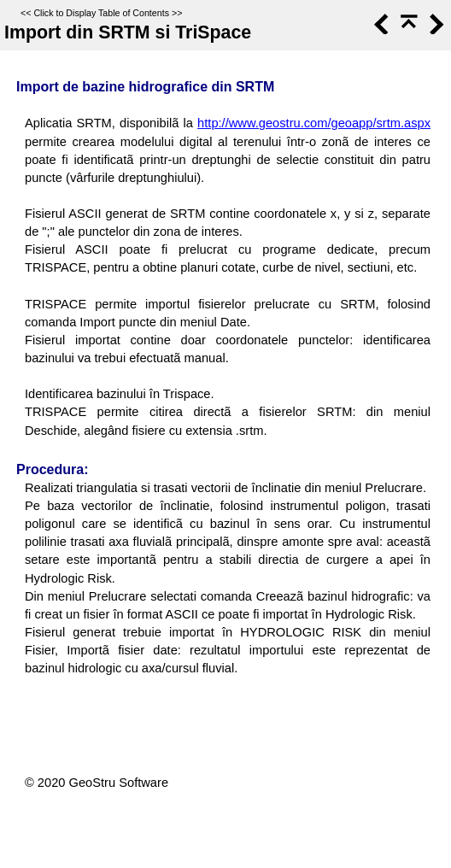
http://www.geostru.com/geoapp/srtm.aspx (314, 123)
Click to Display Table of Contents (101, 13)
